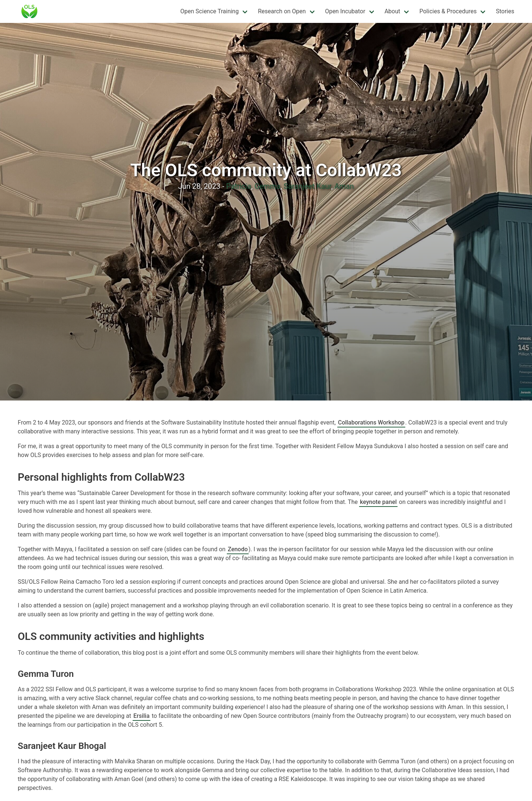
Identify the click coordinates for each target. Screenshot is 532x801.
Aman (344, 186)
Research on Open (282, 11)
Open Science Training (209, 11)
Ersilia (141, 716)
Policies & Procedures (448, 11)
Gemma (267, 186)
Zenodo (238, 549)
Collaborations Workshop (371, 422)
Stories (505, 11)
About (393, 11)
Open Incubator (345, 11)
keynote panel (378, 502)
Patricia (239, 186)
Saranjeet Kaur (308, 186)
